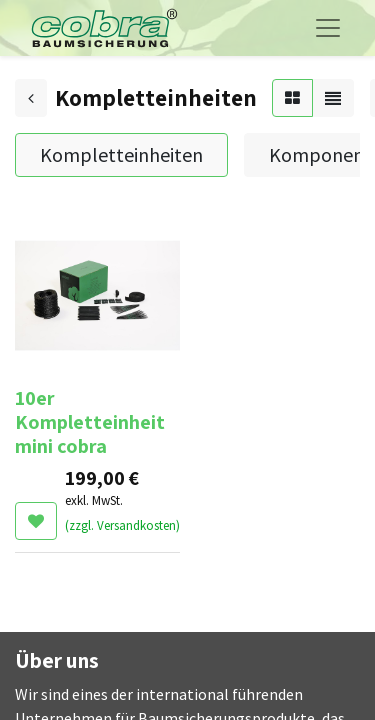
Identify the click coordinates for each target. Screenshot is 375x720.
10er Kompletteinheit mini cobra (90, 422)
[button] (36, 521)
